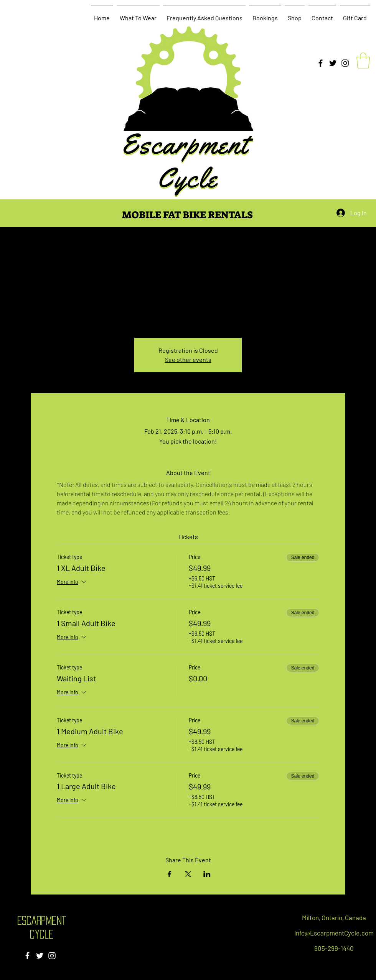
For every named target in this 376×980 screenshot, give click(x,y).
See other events (188, 359)
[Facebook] (321, 63)
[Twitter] (333, 63)
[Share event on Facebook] (169, 874)
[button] (363, 61)
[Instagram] (345, 63)
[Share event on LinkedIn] (207, 874)
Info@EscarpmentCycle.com (334, 933)
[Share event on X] (188, 874)
